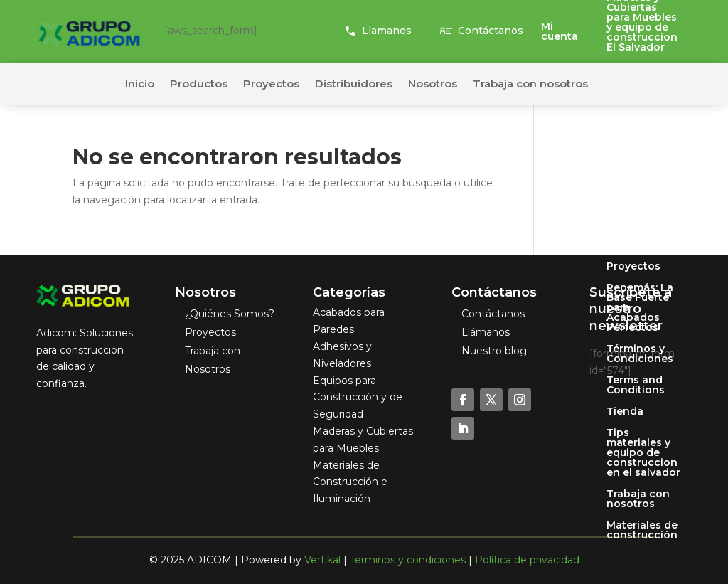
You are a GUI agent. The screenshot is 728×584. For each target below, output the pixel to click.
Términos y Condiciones (640, 354)
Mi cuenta (560, 32)
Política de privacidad (527, 560)
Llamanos (387, 31)
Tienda (625, 412)
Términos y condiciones (408, 560)
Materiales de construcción (642, 531)
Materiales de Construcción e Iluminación (350, 482)
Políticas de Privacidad (637, 219)
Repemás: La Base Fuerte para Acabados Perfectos (640, 308)
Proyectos (633, 267)
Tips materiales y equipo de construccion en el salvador (643, 453)
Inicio (140, 85)
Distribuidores (354, 85)
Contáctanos (491, 31)
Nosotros (631, 142)
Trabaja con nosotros (638, 499)
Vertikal (322, 560)
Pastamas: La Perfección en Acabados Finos (644, 178)
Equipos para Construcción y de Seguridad (358, 398)
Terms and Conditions (636, 386)
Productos (199, 85)
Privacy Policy (643, 245)
